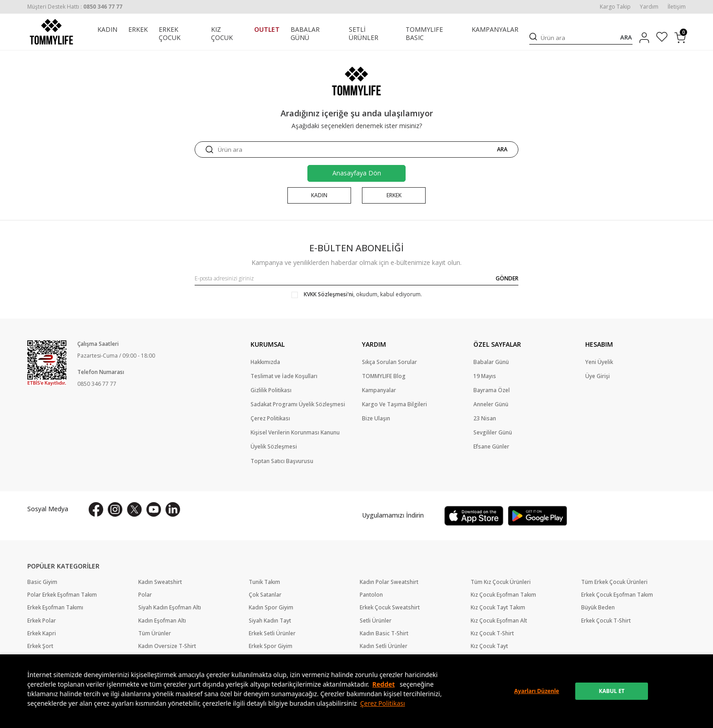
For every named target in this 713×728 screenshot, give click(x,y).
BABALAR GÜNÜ (305, 34)
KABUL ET (612, 691)
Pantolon (371, 595)
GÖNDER (507, 278)
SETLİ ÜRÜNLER (364, 34)
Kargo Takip (615, 7)
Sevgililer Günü (493, 433)
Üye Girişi (598, 376)
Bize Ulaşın (376, 419)
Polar (145, 595)
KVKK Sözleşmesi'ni (329, 294)
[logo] (51, 32)
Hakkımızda (265, 362)
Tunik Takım (264, 582)
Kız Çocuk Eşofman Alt (499, 621)
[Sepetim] (680, 38)
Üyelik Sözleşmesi (274, 447)
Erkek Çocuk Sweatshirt (390, 608)
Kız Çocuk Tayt (489, 646)
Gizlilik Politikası (271, 390)
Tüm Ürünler (155, 633)
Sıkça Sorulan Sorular (389, 362)
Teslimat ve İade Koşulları (284, 376)
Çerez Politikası (383, 703)
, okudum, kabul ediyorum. (357, 294)
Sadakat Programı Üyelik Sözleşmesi (298, 404)
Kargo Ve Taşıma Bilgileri (394, 404)
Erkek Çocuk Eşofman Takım (617, 595)
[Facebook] (96, 509)
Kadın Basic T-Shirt (384, 633)
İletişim (677, 7)
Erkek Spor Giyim (271, 646)
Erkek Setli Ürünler (272, 633)
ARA (626, 37)
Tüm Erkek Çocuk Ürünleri (614, 582)
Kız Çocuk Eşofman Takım (503, 595)
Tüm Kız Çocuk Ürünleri (501, 582)
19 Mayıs (485, 376)
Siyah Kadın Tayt (270, 621)
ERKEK (138, 30)
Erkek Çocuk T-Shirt (606, 621)
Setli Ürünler (376, 621)
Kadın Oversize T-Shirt (167, 646)
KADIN (107, 30)
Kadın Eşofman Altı (162, 621)
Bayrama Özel (492, 390)
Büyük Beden (598, 608)
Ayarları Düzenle (537, 691)
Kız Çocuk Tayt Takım (498, 608)
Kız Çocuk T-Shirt (492, 633)
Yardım (649, 7)
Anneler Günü (491, 404)
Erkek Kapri (42, 633)
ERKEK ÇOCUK (170, 34)
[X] (134, 509)
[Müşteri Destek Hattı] (75, 7)
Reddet (384, 684)
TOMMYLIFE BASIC (424, 34)
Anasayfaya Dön (357, 173)
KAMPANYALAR (495, 30)
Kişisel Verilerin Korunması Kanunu (295, 433)
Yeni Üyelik (599, 362)
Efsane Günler (491, 447)
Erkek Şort (40, 646)
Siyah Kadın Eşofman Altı (170, 608)
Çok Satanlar (265, 595)
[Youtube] (154, 509)
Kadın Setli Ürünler (384, 646)
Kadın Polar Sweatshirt (389, 582)
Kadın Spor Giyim (271, 608)
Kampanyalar (379, 390)
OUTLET (267, 30)
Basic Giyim (42, 582)
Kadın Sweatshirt (160, 582)
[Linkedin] (173, 509)
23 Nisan (485, 419)
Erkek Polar (42, 621)
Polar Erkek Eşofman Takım (62, 595)
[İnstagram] (115, 509)
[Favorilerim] (662, 38)
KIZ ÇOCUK (222, 34)
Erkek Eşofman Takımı (55, 608)
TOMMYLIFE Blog (384, 376)
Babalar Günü (491, 362)
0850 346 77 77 (97, 384)
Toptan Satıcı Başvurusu (282, 461)
